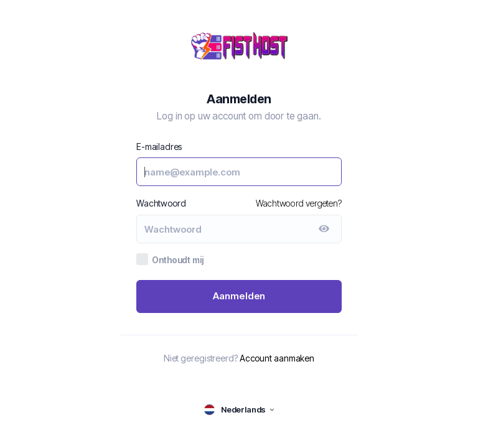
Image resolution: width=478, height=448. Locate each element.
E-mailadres (159, 147)
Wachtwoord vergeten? (299, 203)
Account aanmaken (277, 358)
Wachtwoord (161, 203)
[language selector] (239, 410)
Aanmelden (239, 296)
